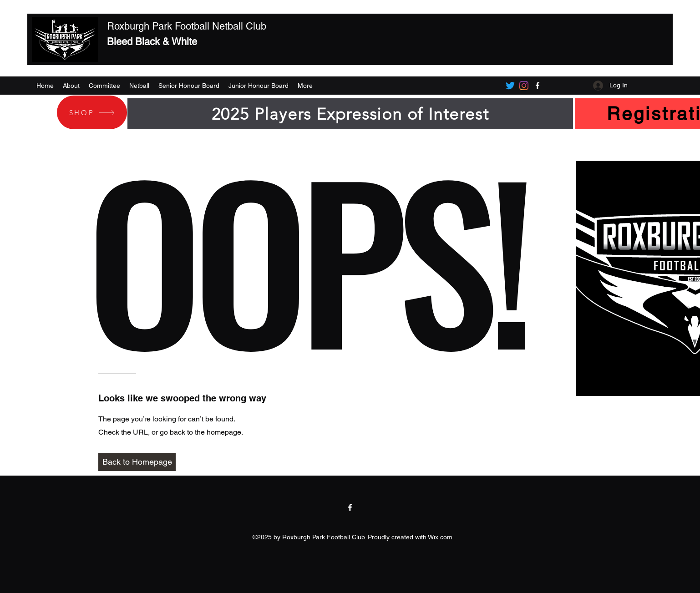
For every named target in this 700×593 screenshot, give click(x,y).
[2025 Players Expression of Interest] (350, 114)
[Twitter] (510, 86)
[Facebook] (538, 86)
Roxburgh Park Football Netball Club (187, 26)
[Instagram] (524, 86)
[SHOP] (92, 112)
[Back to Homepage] (137, 462)
